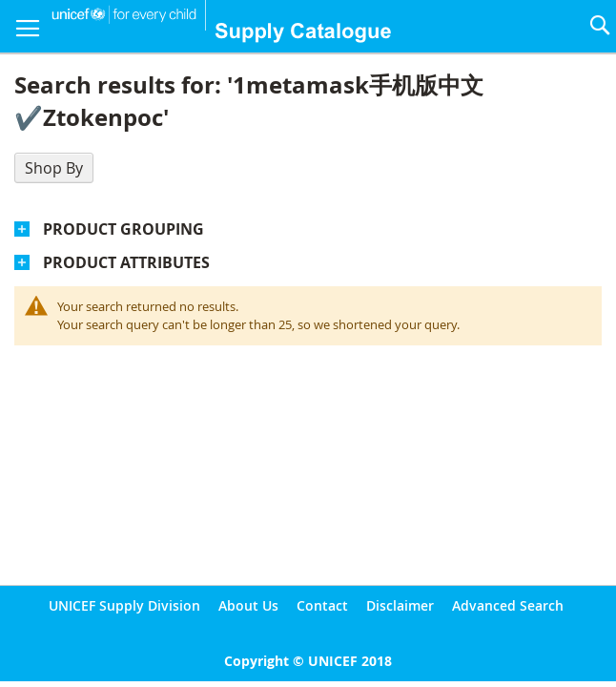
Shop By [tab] (54, 168)
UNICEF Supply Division (124, 605)
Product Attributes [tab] (126, 262)
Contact (322, 605)
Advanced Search (508, 605)
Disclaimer (400, 605)
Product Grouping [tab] (123, 229)
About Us (248, 605)
